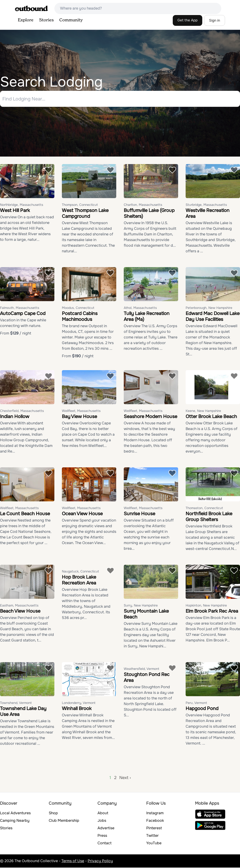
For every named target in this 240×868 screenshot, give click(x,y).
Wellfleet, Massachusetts (81, 411)
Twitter (152, 836)
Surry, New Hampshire (141, 606)
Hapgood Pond (202, 709)
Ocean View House (82, 514)
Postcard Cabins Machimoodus (80, 317)
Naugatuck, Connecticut (80, 572)
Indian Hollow (15, 417)
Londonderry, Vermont (79, 703)
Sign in (215, 20)
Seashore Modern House (150, 417)
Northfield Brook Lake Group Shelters (209, 517)
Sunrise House (139, 514)
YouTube (154, 843)
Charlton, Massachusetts (143, 205)
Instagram (155, 813)
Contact (105, 843)
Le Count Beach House (25, 514)
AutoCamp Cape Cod (23, 314)
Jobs (102, 821)
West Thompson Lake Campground (85, 214)
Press (102, 836)
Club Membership (64, 821)
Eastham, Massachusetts (19, 606)
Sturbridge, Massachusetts (206, 205)
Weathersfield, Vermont (141, 669)
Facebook (155, 821)
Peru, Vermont (196, 703)
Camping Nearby (15, 821)
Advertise (106, 828)
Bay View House (79, 417)
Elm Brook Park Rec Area (212, 612)
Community (71, 20)
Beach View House (20, 612)
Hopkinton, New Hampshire (206, 606)
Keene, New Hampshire (203, 411)
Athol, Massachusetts (140, 308)
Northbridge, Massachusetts (22, 205)
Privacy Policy (100, 861)
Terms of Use (73, 861)
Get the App (187, 20)
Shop (53, 813)
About (103, 813)
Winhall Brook (77, 709)
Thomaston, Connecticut (204, 508)
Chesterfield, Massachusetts (22, 411)
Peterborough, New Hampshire (209, 308)
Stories (46, 20)
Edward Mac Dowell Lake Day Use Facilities (213, 317)
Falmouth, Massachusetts (20, 308)
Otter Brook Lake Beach (211, 417)
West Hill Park (15, 211)
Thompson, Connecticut (80, 205)
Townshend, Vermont (16, 703)
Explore (26, 20)
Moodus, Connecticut (78, 308)
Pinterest (154, 828)
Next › (125, 778)
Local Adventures (15, 813)
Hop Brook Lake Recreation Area (79, 580)
